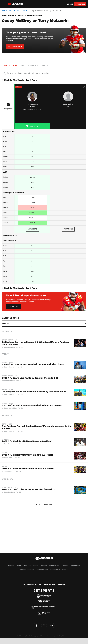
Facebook (36, 625)
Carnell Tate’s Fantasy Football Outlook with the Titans (33, 364)
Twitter (44, 625)
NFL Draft (6, 439)
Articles (44, 565)
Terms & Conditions (27, 570)
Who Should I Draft (18, 10)
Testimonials (75, 565)
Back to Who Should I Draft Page (21, 80)
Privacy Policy (42, 570)
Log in (70, 4)
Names (36, 565)
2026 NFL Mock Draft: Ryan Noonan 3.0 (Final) (27, 441)
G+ (52, 625)
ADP (23, 66)
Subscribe (80, 4)
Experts (65, 565)
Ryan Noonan (9, 444)
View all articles (44, 505)
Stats (45, 66)
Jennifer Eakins (10, 408)
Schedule (33, 66)
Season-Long (8, 362)
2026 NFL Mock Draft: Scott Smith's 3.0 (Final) (27, 455)
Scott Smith (9, 458)
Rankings (27, 565)
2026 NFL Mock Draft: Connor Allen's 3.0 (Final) (28, 469)
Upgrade (14, 307)
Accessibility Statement (60, 570)
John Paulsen (9, 347)
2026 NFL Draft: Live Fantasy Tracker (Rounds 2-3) (30, 378)
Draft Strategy (9, 340)
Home (5, 10)
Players (11, 565)
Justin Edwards (10, 367)
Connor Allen (9, 471)
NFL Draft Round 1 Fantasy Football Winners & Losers (32, 405)
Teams (19, 565)
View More (32, 229)
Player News (54, 565)
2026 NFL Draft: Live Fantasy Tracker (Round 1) (28, 489)
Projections (10, 66)
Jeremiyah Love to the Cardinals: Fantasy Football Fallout (34, 392)
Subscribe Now (15, 46)
